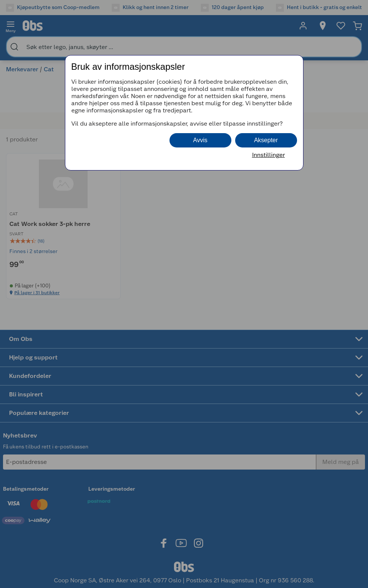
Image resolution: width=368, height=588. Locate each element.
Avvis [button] (200, 140)
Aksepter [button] (266, 140)
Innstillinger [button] (269, 155)
